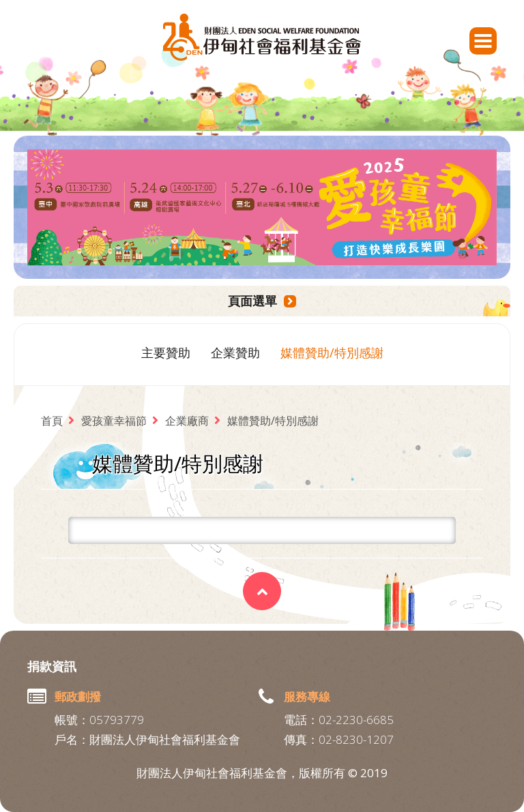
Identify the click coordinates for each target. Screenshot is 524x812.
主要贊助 (166, 352)
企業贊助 (235, 352)
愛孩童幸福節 (114, 421)
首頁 (52, 421)
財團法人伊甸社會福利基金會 (262, 37)
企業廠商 (187, 421)
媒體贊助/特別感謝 (332, 352)
